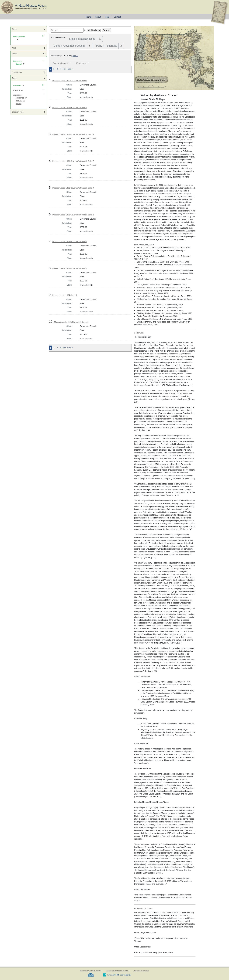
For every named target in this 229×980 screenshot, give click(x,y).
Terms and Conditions (141, 971)
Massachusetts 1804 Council (64, 295)
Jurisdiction (17, 72)
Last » (70, 69)
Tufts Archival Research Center (117, 971)
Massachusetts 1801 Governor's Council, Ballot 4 (73, 188)
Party (14, 78)
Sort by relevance (60, 63)
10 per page (81, 63)
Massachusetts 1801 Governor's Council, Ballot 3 (73, 161)
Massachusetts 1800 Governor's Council (69, 81)
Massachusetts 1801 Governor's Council (69, 108)
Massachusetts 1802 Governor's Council (69, 242)
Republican (18, 90)
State (14, 29)
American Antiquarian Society (91, 971)
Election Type (18, 112)
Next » (75, 56)
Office (15, 54)
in (85, 30)
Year (14, 48)
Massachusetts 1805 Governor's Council (71, 322)
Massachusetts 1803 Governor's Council (69, 268)
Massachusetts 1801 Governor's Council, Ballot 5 (73, 215)
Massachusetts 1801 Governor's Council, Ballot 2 (73, 134)
